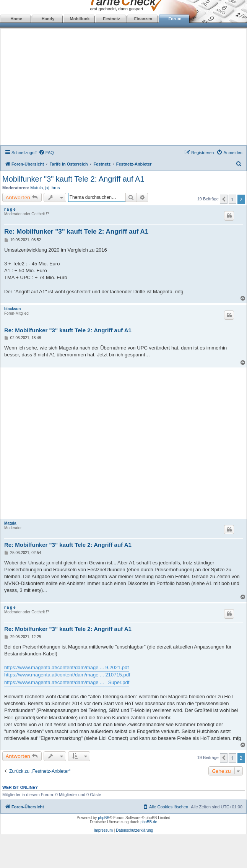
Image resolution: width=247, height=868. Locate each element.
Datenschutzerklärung (134, 830)
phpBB (104, 818)
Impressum (103, 830)
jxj (47, 188)
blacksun (12, 309)
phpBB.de (149, 822)
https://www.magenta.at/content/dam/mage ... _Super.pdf (67, 682)
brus (56, 188)
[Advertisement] (124, 88)
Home (16, 19)
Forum (175, 19)
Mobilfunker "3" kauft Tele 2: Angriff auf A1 (73, 179)
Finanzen (143, 19)
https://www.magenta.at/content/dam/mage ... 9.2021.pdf (67, 667)
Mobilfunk (80, 19)
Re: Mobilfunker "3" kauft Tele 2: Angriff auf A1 (76, 232)
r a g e (10, 209)
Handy (48, 19)
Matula (37, 188)
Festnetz (111, 19)
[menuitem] (46, 153)
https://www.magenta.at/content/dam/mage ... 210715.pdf (67, 675)
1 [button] (232, 199)
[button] (224, 199)
